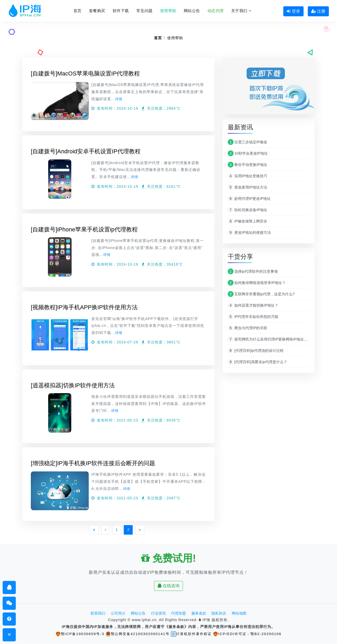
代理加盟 (179, 613)
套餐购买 (97, 11)
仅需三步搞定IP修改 (247, 142)
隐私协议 (219, 613)
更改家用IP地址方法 (247, 187)
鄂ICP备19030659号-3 (76, 634)
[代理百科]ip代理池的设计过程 (256, 351)
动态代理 (216, 11)
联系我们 (98, 613)
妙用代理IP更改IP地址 (249, 199)
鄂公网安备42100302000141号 (136, 634)
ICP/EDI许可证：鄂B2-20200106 (251, 634)
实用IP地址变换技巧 (247, 176)
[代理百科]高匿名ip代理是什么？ (257, 362)
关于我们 (241, 11)
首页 (78, 11)
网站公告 (192, 11)
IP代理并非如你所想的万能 (253, 317)
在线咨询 (168, 586)
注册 (318, 11)
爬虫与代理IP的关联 (247, 328)
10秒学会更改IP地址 (248, 153)
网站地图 (239, 613)
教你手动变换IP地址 (247, 165)
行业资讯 (158, 613)
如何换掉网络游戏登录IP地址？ (257, 283)
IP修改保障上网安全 (247, 221)
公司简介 (118, 613)
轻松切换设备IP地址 (247, 210)
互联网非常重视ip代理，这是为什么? (261, 294)
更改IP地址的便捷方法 (249, 232)
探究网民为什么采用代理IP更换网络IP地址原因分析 (273, 339)
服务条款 (199, 613)
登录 (293, 11)
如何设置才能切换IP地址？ (253, 305)
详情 (119, 99)
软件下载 (121, 11)
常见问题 (145, 11)
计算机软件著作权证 (192, 634)
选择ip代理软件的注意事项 (253, 271)
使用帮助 (168, 11)
